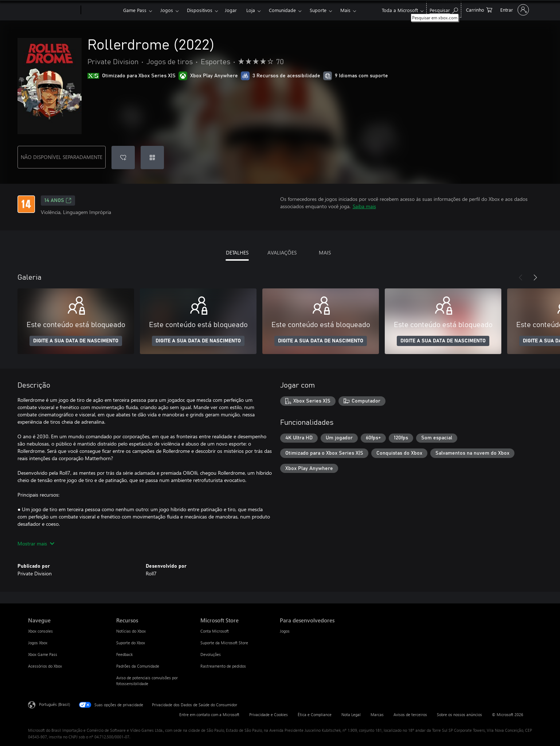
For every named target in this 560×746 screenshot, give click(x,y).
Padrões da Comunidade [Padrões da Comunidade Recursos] (138, 666)
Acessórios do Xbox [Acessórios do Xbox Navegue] (45, 666)
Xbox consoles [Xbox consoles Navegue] (40, 631)
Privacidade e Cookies (269, 714)
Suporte (318, 10)
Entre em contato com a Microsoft (209, 714)
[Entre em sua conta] (514, 10)
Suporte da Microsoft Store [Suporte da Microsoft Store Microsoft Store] (224, 643)
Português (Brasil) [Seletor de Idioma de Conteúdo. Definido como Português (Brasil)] (54, 704)
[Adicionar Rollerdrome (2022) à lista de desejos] (123, 158)
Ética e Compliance (315, 714)
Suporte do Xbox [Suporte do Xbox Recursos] (131, 643)
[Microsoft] (53, 10)
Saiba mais (364, 206)
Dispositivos (200, 10)
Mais (345, 10)
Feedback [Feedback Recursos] (124, 654)
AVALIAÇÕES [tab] (282, 252)
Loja (251, 10)
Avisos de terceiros (410, 714)
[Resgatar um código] (152, 158)
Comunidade (282, 10)
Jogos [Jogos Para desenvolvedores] (285, 631)
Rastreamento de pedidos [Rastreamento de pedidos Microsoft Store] (223, 666)
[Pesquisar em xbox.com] (444, 9)
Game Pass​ (135, 10)
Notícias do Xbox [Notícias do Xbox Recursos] (131, 631)
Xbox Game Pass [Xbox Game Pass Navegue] (43, 654)
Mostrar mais (36, 543)
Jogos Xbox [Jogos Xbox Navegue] (38, 643)
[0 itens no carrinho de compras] (479, 9)
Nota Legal (351, 714)
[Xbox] (101, 10)
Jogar (231, 10)
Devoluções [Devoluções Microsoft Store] (211, 654)
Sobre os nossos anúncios (459, 714)
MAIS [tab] (325, 252)
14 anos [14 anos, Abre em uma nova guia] (58, 201)
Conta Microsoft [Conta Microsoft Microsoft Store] (215, 631)
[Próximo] (535, 277)
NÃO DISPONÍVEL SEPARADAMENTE (62, 157)
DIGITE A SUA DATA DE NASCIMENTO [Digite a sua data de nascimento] (76, 341)
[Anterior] (521, 277)
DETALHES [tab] (237, 252)
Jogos (167, 10)
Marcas (377, 714)
